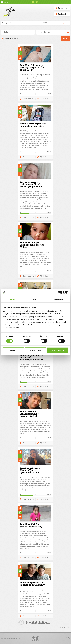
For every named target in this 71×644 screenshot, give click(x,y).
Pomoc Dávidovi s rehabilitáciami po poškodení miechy (29, 414)
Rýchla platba (44, 99)
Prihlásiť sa (63, 8)
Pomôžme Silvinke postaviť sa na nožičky (31, 525)
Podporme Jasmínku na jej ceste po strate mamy (32, 584)
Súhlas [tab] (12, 299)
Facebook (33, 2)
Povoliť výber (35, 350)
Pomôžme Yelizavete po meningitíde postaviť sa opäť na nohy (32, 67)
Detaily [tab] (35, 299)
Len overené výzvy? (9, 39)
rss (69, 638)
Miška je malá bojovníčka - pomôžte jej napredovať (33, 125)
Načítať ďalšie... (38, 622)
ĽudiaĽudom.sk (15, 638)
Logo (35, 638)
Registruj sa (63, 14)
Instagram (37, 2)
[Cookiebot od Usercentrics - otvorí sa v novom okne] (58, 293)
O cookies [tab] (59, 299)
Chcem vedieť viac (29, 99)
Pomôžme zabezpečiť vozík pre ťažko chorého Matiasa (32, 245)
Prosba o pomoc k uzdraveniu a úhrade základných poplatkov (31, 184)
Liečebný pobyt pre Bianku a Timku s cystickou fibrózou (30, 470)
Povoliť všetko (58, 350)
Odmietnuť (13, 350)
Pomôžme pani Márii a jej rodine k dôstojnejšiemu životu (31, 357)
